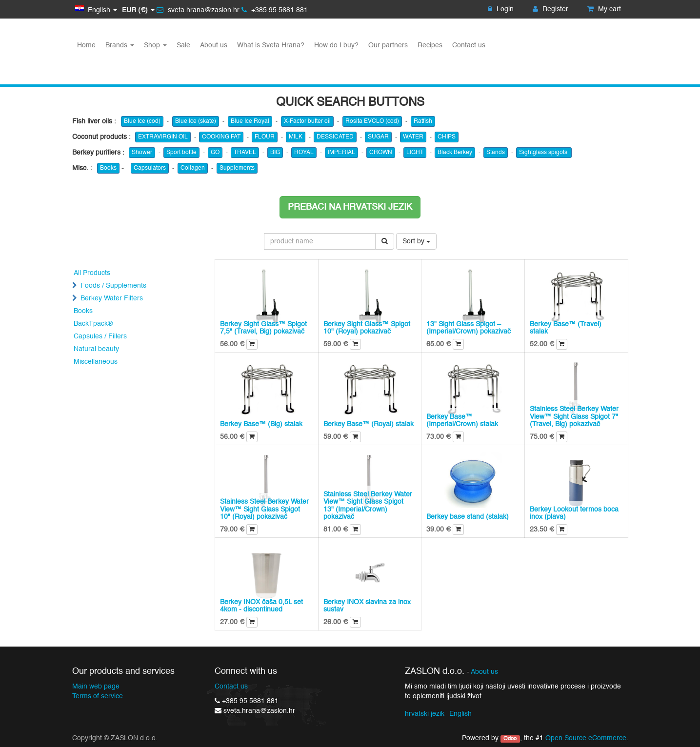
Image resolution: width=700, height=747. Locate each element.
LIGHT (415, 153)
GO (215, 153)
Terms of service (98, 696)
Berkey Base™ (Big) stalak (261, 424)
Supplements (237, 168)
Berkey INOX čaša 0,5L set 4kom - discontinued (261, 606)
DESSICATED (335, 137)
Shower (142, 153)
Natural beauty (96, 349)
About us (484, 672)
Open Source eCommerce (586, 738)
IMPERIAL (341, 153)
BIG (275, 153)
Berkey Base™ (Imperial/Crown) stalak (462, 421)
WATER (413, 137)
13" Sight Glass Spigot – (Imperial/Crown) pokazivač (469, 328)
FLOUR (265, 137)
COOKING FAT (221, 137)
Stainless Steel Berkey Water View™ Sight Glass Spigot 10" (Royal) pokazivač (264, 509)
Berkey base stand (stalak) (468, 517)
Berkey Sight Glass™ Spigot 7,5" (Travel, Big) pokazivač (263, 328)
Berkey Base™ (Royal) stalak (369, 424)
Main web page (96, 687)
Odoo (510, 739)
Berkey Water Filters (112, 298)
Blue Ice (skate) (196, 121)
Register (550, 9)
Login (501, 9)
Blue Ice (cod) (142, 121)
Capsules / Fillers (100, 336)
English (460, 714)
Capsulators (150, 168)
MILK (296, 137)
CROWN (381, 153)
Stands (496, 153)
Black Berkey (455, 153)
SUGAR (378, 137)
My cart (604, 9)
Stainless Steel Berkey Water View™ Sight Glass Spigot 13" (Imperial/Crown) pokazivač (368, 506)
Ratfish (423, 121)
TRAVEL (245, 153)
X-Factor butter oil (307, 121)
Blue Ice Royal (250, 121)
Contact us (231, 687)
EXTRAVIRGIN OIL (163, 137)
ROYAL (304, 153)
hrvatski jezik (425, 714)
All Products (92, 273)
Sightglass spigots (544, 153)
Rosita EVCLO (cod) (372, 121)
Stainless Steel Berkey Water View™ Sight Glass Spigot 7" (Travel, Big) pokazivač (574, 417)
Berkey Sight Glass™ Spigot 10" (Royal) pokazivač (367, 328)
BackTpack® (93, 324)
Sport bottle (181, 153)
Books (108, 168)
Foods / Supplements (113, 286)
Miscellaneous (96, 362)
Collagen (193, 168)
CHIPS (447, 137)
